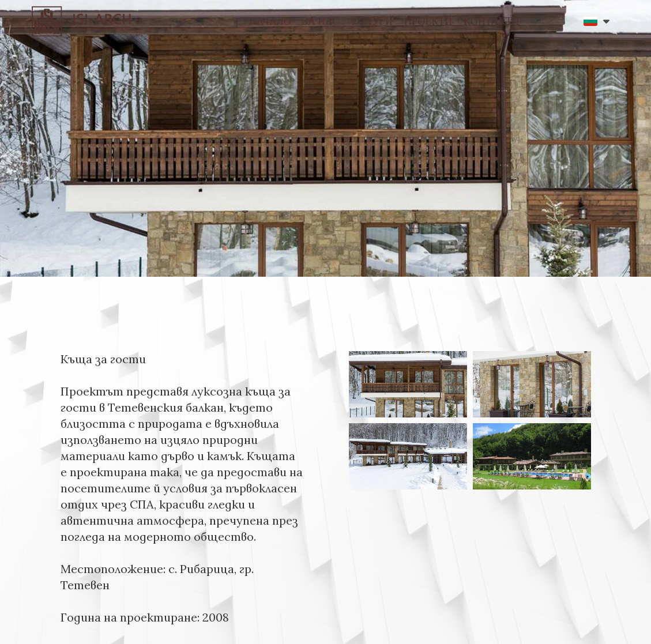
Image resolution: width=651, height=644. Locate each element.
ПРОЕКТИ (428, 21)
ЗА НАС (321, 21)
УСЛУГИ (372, 21)
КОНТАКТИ (492, 21)
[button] (597, 21)
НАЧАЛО (270, 21)
